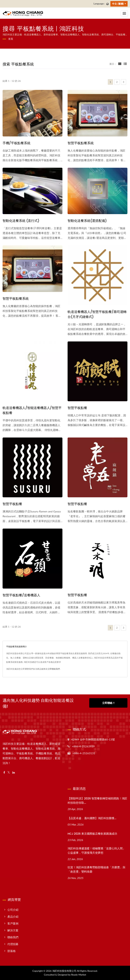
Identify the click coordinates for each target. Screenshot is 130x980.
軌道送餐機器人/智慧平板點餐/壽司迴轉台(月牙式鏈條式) (97, 314)
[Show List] (125, 64)
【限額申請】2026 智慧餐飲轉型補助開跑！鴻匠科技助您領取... (97, 801)
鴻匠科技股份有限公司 (64, 971)
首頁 (11, 39)
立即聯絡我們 (54, 669)
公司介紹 (13, 910)
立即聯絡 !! (108, 703)
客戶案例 (13, 923)
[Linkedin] (14, 773)
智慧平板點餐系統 (81, 143)
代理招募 (13, 944)
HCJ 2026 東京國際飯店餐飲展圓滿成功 (92, 834)
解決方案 (13, 930)
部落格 (12, 951)
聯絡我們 (13, 937)
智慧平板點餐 (77, 408)
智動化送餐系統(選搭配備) (87, 221)
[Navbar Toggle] (124, 13)
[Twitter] (9, 773)
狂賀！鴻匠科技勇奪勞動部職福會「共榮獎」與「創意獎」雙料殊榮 (96, 870)
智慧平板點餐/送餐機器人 (21, 595)
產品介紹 (13, 917)
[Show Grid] (120, 64)
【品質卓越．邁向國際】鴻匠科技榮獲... (92, 818)
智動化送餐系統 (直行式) (21, 221)
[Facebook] (4, 773)
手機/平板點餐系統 (17, 143)
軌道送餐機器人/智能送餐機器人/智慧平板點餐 (32, 410)
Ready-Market (79, 975)
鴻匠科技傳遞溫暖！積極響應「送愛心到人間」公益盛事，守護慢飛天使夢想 (96, 851)
